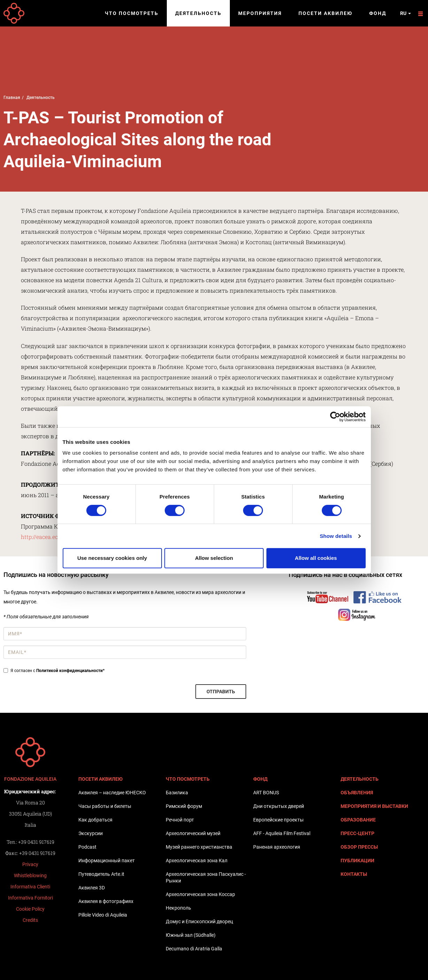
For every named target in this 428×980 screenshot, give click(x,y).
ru (406, 13)
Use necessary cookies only (112, 558)
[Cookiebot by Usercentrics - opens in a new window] (335, 417)
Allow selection (214, 558)
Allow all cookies (316, 558)
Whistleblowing (30, 875)
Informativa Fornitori (30, 898)
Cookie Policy (30, 909)
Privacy (30, 864)
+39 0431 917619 (36, 842)
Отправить (221, 692)
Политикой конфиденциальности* (70, 671)
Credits (30, 920)
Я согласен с (54, 671)
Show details (336, 536)
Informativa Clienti (30, 887)
